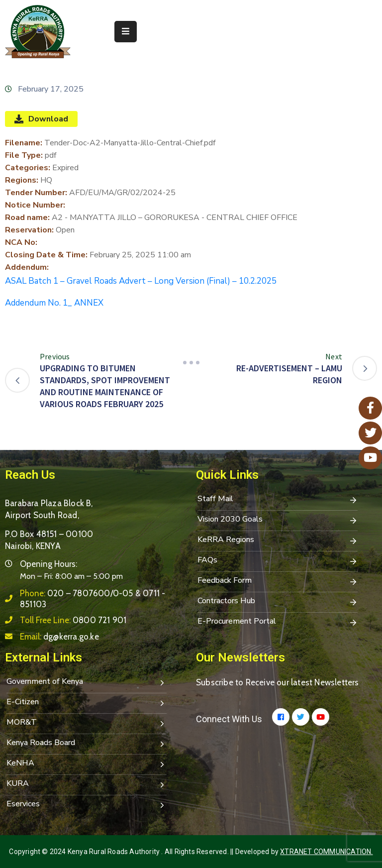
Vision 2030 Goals (278, 520)
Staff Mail (278, 500)
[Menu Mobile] (126, 32)
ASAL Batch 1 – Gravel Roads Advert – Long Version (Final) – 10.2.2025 (141, 281)
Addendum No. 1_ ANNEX (54, 303)
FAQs (278, 561)
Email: (59, 637)
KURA (87, 784)
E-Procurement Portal (278, 622)
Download (41, 119)
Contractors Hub (278, 602)
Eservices (87, 805)
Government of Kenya (87, 682)
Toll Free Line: (73, 620)
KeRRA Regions (278, 541)
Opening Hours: (48, 564)
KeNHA (87, 764)
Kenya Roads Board (87, 744)
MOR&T (87, 723)
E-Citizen (87, 703)
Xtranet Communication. (326, 852)
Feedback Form (278, 581)
